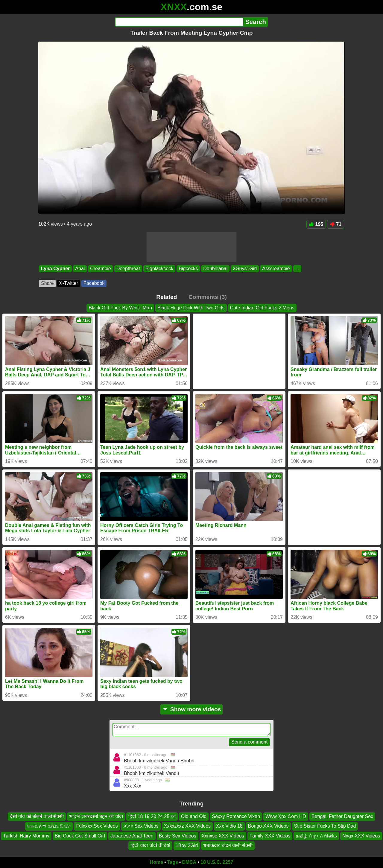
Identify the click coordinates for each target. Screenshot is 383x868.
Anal (80, 269)
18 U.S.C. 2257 (217, 862)
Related (167, 297)
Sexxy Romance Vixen (236, 816)
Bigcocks (188, 269)
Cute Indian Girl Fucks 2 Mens (262, 308)
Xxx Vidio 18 (229, 826)
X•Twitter (69, 283)
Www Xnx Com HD (286, 816)
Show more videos (192, 709)
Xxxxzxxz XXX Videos (187, 826)
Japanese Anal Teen (132, 836)
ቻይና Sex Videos (141, 826)
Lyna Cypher (55, 269)
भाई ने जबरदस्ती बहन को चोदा (96, 816)
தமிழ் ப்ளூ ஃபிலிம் (316, 836)
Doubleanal (215, 269)
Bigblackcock (159, 269)
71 (336, 224)
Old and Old (194, 816)
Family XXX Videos (270, 836)
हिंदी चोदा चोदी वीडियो (150, 845)
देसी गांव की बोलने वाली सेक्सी (37, 816)
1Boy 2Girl (187, 845)
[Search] (179, 22)
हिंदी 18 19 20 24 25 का (152, 816)
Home (156, 862)
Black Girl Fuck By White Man (120, 308)
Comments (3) (208, 297)
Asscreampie (276, 269)
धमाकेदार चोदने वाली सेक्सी (228, 845)
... (297, 269)
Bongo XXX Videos (268, 826)
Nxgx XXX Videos (361, 836)
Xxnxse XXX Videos (223, 836)
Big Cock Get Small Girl (80, 836)
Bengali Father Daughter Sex (342, 816)
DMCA (189, 862)
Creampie (100, 269)
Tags (173, 862)
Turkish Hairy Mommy (26, 836)
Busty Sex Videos (178, 836)
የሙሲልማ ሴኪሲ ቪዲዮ (49, 826)
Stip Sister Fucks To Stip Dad (325, 826)
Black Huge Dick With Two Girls (191, 308)
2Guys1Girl (245, 269)
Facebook (94, 283)
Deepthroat (128, 269)
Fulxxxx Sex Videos (97, 826)
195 (316, 224)
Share (47, 283)
